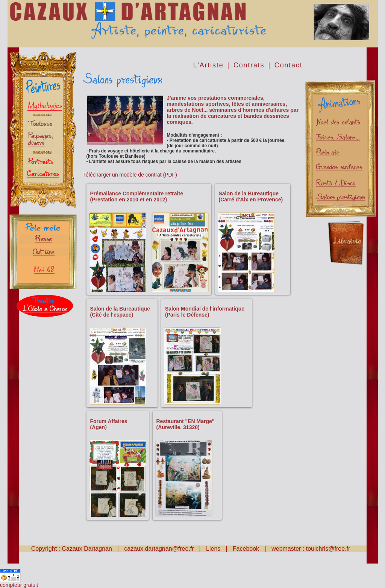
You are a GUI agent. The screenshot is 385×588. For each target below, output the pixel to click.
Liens (213, 549)
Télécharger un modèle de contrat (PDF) (130, 175)
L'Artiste (208, 65)
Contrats (249, 65)
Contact (289, 65)
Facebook (247, 549)
